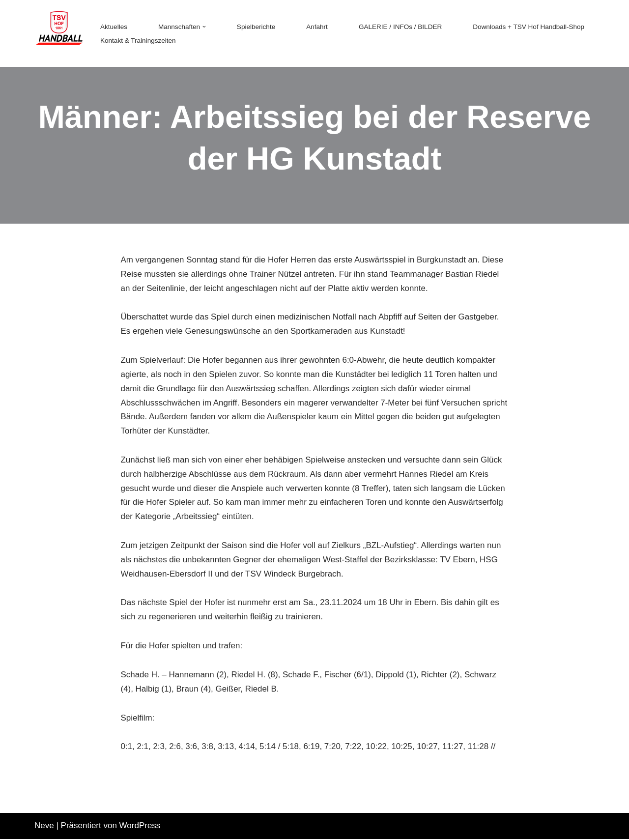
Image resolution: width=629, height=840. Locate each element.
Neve (44, 826)
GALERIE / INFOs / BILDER (401, 27)
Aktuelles (114, 27)
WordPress (140, 826)
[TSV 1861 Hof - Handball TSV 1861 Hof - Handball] (59, 33)
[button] (205, 27)
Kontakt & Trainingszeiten (138, 41)
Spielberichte (256, 27)
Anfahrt (317, 27)
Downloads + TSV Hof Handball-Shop (530, 27)
